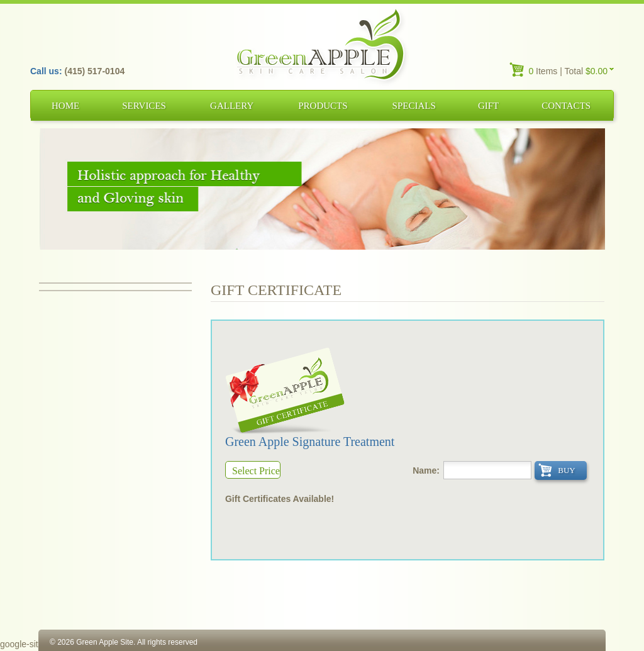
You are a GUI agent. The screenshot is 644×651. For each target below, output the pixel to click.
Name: (426, 470)
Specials (414, 106)
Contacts (566, 106)
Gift (488, 106)
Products (323, 106)
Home (65, 106)
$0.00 (597, 71)
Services (144, 106)
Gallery (232, 106)
